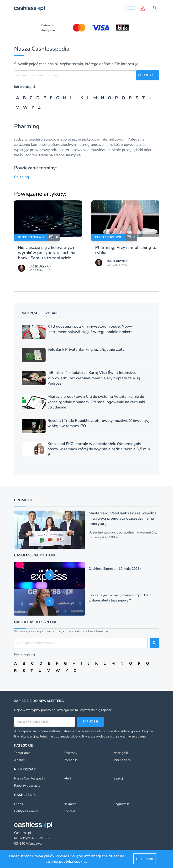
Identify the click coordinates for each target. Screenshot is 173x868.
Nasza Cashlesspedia (30, 778)
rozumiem (145, 859)
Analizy (19, 760)
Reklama (70, 804)
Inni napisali (122, 760)
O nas (18, 804)
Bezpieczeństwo (31, 237)
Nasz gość (121, 753)
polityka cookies (73, 862)
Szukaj (118, 778)
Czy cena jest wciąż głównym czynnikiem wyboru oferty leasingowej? (120, 598)
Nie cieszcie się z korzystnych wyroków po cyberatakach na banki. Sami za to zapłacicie (47, 253)
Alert (67, 778)
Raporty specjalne (27, 786)
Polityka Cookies (26, 811)
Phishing (22, 177)
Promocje (24, 500)
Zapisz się (90, 722)
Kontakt (70, 811)
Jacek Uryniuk (40, 267)
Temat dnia (22, 753)
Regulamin (121, 804)
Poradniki (71, 760)
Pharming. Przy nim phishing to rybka (126, 250)
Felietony (71, 753)
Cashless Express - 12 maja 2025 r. (115, 569)
